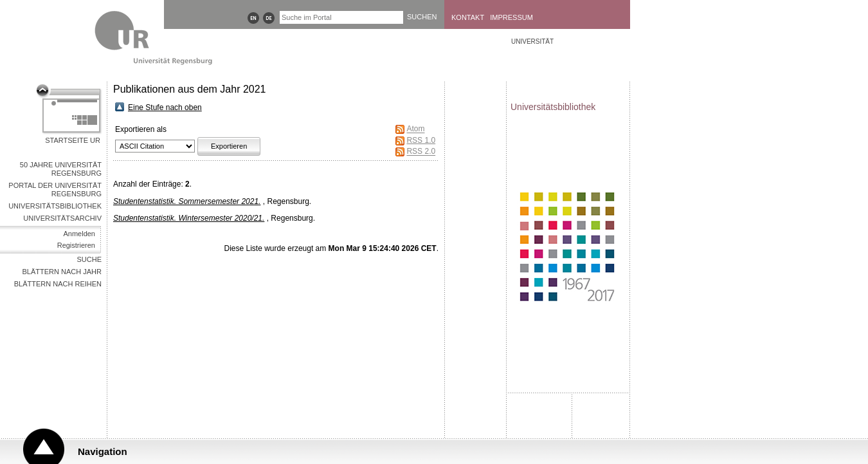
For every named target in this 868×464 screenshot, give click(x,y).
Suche (89, 259)
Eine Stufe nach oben (165, 107)
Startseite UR (73, 140)
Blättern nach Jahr (62, 272)
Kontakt (468, 17)
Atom (415, 129)
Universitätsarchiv (62, 218)
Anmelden (79, 234)
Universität (532, 42)
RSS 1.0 (421, 140)
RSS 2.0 (421, 152)
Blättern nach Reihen (58, 284)
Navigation (103, 451)
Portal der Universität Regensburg (55, 190)
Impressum (511, 17)
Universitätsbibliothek (55, 206)
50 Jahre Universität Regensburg (61, 169)
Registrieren (76, 245)
